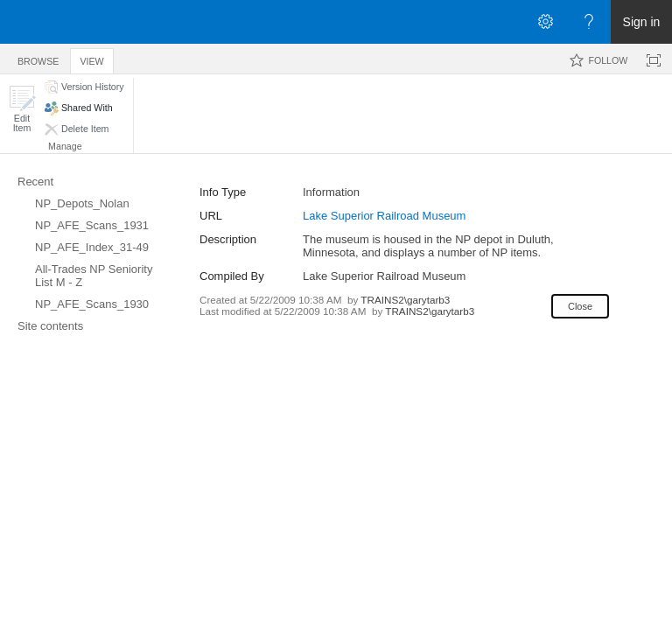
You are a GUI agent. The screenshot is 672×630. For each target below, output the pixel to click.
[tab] (38, 58)
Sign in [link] (642, 22)
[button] (22, 109)
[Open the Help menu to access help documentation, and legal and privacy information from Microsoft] (589, 22)
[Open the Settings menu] (545, 22)
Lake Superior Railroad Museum (384, 216)
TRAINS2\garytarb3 (405, 300)
